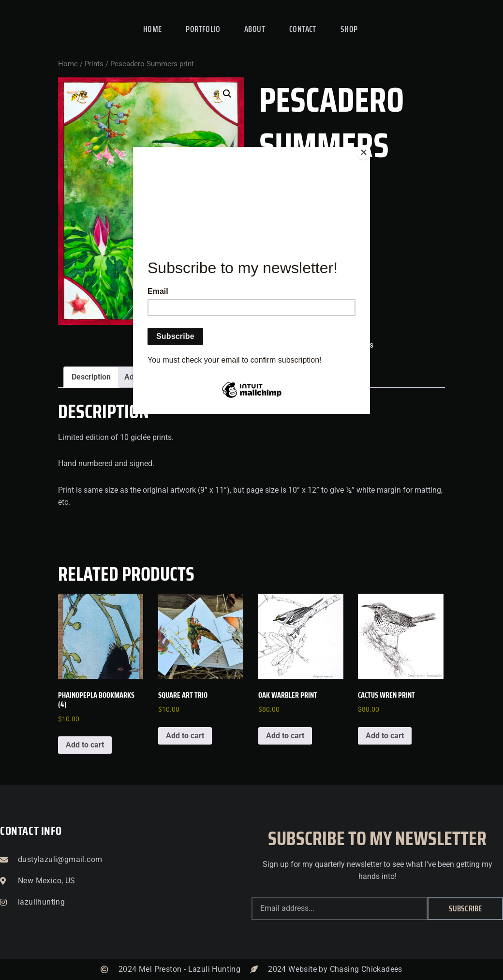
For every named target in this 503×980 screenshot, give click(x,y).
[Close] (368, 149)
